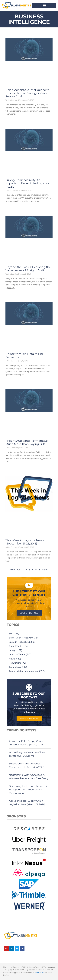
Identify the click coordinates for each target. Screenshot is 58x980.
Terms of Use (39, 973)
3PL (11, 634)
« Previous (15, 570)
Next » (45, 570)
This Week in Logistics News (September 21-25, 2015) (25, 542)
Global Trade (16, 646)
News (12, 659)
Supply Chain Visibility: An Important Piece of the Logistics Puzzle (27, 183)
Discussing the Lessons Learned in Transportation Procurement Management (29, 790)
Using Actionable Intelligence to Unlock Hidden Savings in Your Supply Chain (27, 93)
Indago (12, 650)
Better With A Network (21, 638)
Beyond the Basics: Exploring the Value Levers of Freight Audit (28, 269)
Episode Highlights (19, 642)
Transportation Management (24, 671)
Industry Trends (17, 654)
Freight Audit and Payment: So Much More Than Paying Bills (27, 442)
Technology (15, 667)
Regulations (15, 663)
